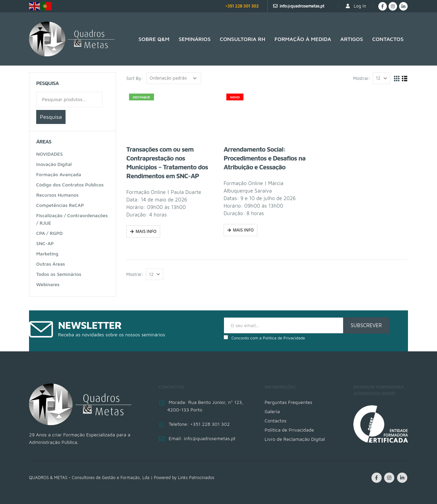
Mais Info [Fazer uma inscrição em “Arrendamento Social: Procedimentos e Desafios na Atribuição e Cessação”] (243, 230)
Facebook (377, 478)
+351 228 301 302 (242, 6)
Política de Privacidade (284, 338)
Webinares (48, 284)
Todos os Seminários (59, 274)
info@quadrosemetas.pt (302, 6)
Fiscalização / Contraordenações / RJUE (72, 219)
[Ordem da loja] (174, 78)
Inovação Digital (54, 164)
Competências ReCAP (60, 205)
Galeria (272, 411)
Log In (356, 6)
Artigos (352, 39)
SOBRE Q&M (154, 39)
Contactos (388, 39)
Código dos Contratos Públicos (70, 185)
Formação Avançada (59, 174)
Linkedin (402, 478)
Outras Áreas (51, 264)
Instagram (389, 478)
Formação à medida (303, 39)
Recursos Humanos (57, 195)
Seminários (194, 39)
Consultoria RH (243, 39)
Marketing (47, 254)
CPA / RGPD (49, 233)
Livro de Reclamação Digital (295, 439)
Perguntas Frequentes (288, 402)
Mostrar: (362, 78)
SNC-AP (45, 243)
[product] (170, 115)
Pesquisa (51, 117)
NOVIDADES (50, 154)
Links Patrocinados (196, 478)
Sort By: (135, 78)
